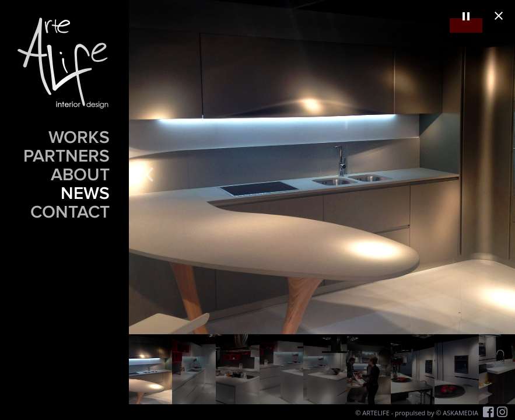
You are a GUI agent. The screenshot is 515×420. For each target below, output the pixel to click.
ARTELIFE (376, 413)
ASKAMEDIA (460, 413)
